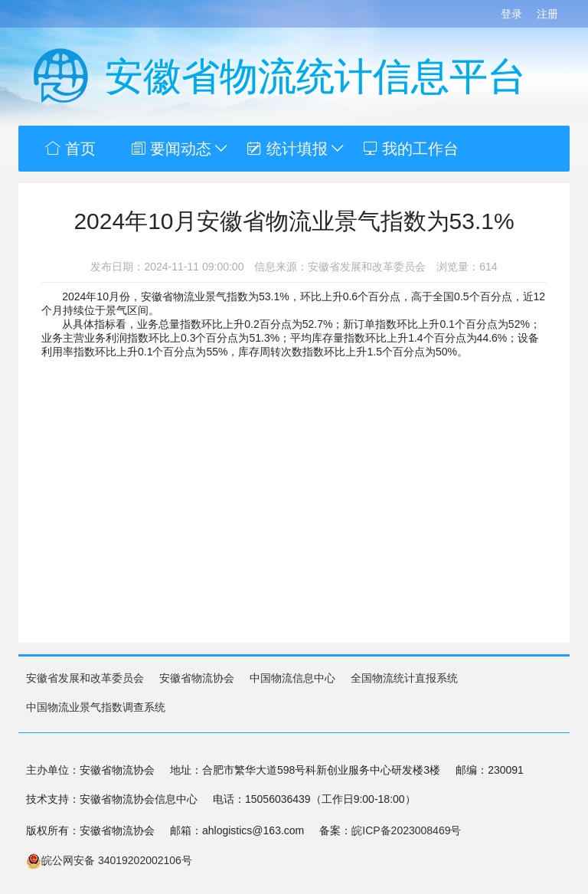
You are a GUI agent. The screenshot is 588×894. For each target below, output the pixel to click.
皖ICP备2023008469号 (406, 830)
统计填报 (296, 149)
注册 (547, 14)
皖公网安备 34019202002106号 (109, 860)
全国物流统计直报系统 (404, 678)
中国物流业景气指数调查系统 (96, 707)
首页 (70, 149)
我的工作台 (411, 149)
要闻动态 (180, 149)
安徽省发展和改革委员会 (85, 678)
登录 (511, 14)
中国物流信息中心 (292, 678)
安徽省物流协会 (197, 678)
